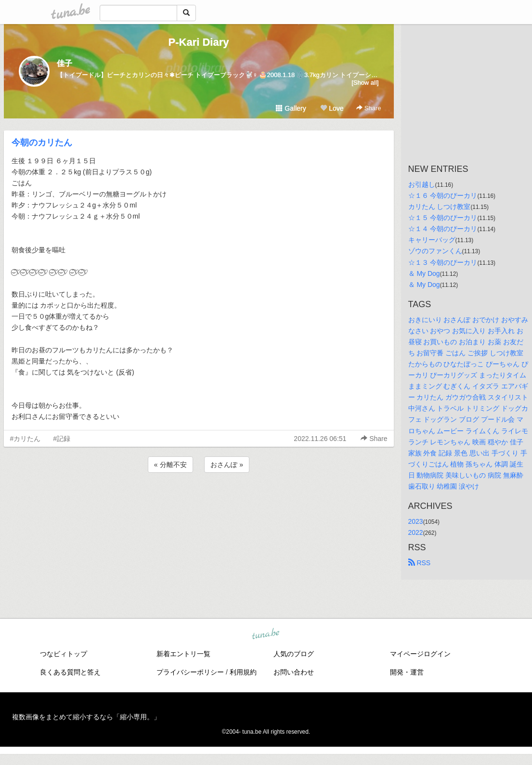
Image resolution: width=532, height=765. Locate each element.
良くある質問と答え (70, 672)
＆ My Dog (424, 273)
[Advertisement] (199, 501)
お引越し (422, 184)
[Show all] (365, 83)
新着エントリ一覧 (183, 654)
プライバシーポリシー (190, 672)
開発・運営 (407, 672)
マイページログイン (420, 654)
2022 (416, 532)
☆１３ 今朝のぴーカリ (443, 262)
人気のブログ (294, 654)
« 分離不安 (170, 465)
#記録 (62, 439)
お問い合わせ (294, 672)
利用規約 (243, 672)
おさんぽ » (227, 465)
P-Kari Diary (199, 42)
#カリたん (26, 439)
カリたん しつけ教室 (440, 207)
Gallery (291, 108)
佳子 (65, 63)
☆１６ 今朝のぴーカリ (443, 195)
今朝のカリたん (42, 143)
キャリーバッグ (432, 240)
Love (332, 108)
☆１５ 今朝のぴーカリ (443, 218)
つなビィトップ (64, 654)
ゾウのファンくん (435, 251)
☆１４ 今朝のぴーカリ (443, 229)
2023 (416, 521)
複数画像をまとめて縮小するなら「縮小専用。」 (86, 717)
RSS (420, 563)
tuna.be (266, 635)
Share (369, 108)
